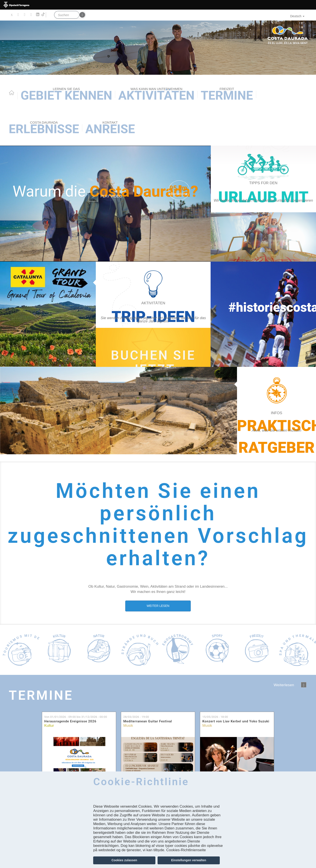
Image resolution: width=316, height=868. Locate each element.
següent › (304, 685)
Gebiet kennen (66, 95)
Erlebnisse (44, 128)
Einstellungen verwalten (189, 860)
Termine (227, 95)
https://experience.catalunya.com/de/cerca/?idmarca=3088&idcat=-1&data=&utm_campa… (153, 347)
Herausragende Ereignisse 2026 (70, 721)
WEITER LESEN (158, 606)
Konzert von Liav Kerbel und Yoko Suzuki (236, 721)
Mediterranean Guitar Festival (148, 721)
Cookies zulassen (124, 860)
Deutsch (297, 16)
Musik (128, 726)
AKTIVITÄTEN (156, 95)
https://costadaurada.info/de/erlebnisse (153, 314)
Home (12, 93)
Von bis (76, 717)
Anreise (110, 128)
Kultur (49, 726)
